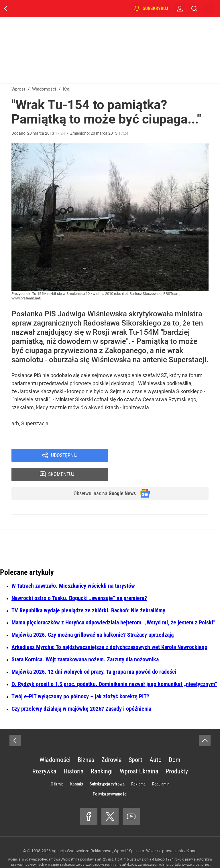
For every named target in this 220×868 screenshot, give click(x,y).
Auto (156, 743)
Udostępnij (64, 456)
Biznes (86, 743)
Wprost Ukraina (139, 754)
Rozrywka (44, 754)
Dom (175, 743)
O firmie (57, 767)
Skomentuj (166, 456)
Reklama (138, 767)
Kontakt (77, 767)
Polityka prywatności (110, 777)
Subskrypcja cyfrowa (107, 767)
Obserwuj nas (101, 476)
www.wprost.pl (193, 847)
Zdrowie (111, 743)
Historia (74, 754)
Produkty (177, 754)
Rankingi (102, 754)
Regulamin (161, 767)
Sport (135, 743)
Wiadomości (55, 743)
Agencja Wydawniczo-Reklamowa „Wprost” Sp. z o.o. (98, 834)
